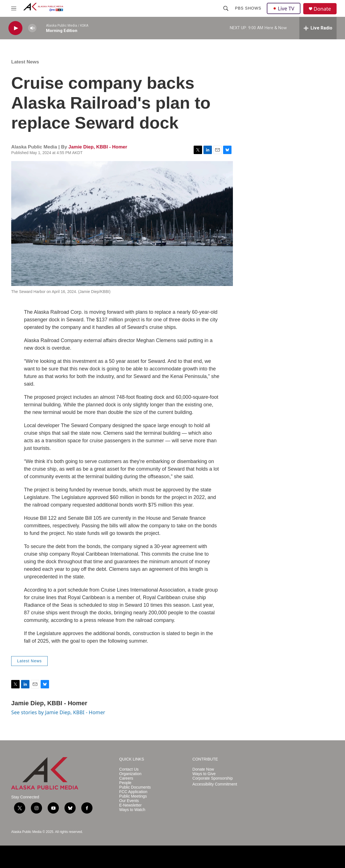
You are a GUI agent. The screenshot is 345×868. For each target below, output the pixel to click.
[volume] (32, 28)
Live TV (284, 8)
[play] (15, 28)
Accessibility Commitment (215, 784)
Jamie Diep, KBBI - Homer (98, 147)
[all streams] (318, 28)
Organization (130, 774)
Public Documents (135, 787)
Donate (322, 9)
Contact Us (129, 769)
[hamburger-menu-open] (14, 8)
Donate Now (203, 769)
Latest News (25, 62)
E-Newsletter (130, 805)
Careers (126, 778)
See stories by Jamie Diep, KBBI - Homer (58, 712)
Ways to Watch (132, 810)
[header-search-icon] (226, 8)
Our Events (129, 801)
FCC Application (133, 792)
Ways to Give (204, 774)
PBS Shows (248, 8)
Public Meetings (133, 796)
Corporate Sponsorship (213, 778)
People (125, 783)
